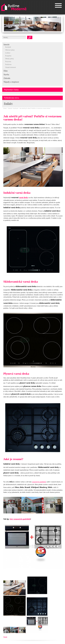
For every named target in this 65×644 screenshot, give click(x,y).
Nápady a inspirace (11, 82)
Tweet (5, 637)
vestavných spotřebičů (39, 482)
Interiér (7, 45)
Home (5, 108)
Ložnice (8, 53)
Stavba (6, 75)
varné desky (24, 197)
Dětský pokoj (9, 59)
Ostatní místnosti (11, 67)
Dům (6, 71)
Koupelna (8, 56)
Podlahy (8, 103)
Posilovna (8, 64)
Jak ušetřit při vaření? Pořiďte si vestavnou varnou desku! (35, 108)
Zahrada (7, 78)
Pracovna (8, 62)
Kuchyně (8, 47)
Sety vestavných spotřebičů (20, 519)
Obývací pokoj (10, 50)
